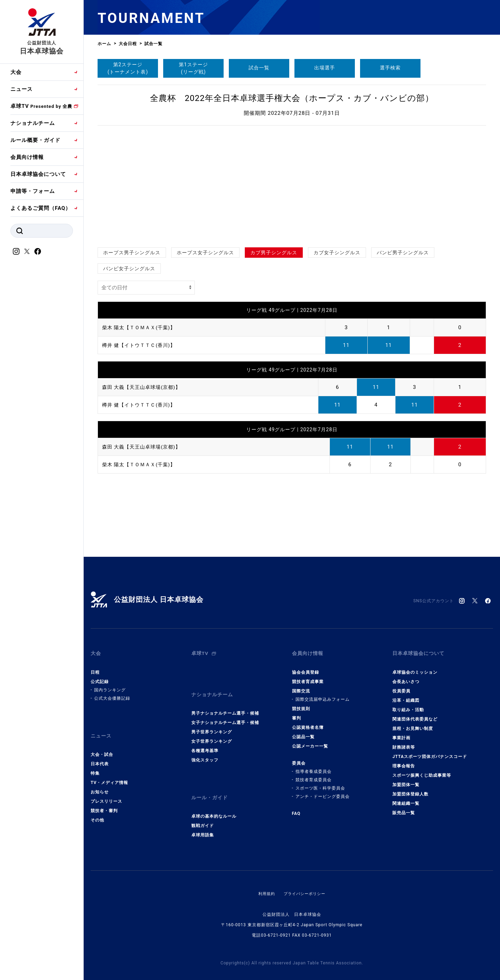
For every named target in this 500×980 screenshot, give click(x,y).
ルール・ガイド (211, 786)
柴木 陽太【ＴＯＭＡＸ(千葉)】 (141, 327)
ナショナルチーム (33, 123)
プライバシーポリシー (305, 880)
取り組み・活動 (408, 705)
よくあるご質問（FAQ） (41, 208)
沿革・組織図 (406, 696)
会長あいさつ (406, 677)
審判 (297, 713)
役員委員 (401, 686)
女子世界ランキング (212, 732)
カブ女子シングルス (337, 253)
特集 (95, 764)
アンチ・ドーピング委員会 (323, 792)
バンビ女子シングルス (129, 269)
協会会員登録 (306, 667)
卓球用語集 (203, 821)
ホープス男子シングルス (132, 253)
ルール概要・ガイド (35, 140)
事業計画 (401, 733)
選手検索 (390, 68)
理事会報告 (404, 761)
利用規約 (265, 880)
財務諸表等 (404, 742)
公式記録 (100, 677)
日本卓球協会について (38, 174)
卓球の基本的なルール (214, 802)
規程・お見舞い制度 (413, 724)
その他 (97, 811)
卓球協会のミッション (415, 667)
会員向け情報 (27, 157)
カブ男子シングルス (274, 253)
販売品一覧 (404, 808)
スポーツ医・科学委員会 (320, 783)
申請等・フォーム (33, 191)
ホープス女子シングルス (205, 253)
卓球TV (41, 106)
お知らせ (100, 783)
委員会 (299, 758)
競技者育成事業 (308, 677)
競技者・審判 (104, 801)
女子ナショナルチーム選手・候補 (225, 713)
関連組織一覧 (406, 799)
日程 (95, 667)
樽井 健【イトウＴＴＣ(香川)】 (141, 345)
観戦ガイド (203, 812)
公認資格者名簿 (308, 723)
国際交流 (301, 686)
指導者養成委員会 (314, 767)
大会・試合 (102, 745)
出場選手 (325, 68)
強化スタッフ (205, 751)
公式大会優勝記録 (112, 693)
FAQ (296, 809)
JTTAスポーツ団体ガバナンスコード (430, 752)
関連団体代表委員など (415, 714)
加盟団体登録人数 (410, 789)
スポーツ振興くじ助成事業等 (422, 770)
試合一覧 (259, 68)
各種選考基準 (205, 741)
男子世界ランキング (212, 723)
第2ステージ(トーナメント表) (128, 68)
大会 (16, 72)
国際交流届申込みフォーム (323, 694)
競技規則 (301, 704)
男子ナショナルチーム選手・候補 (225, 704)
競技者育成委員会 (314, 775)
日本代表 (100, 755)
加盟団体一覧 (406, 780)
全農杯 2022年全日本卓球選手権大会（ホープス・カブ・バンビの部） (292, 98)
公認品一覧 (303, 732)
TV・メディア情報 (109, 773)
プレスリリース (106, 792)
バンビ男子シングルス (403, 253)
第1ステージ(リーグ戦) (193, 68)
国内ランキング (110, 685)
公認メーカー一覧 (310, 741)
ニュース (22, 89)
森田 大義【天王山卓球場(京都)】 (144, 387)
